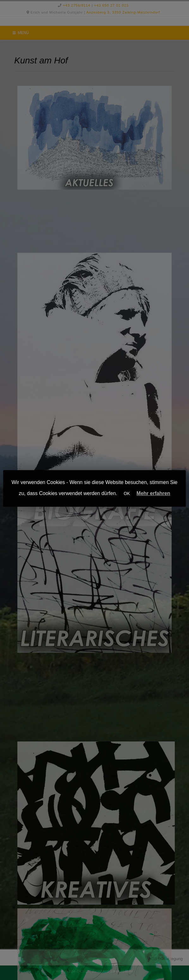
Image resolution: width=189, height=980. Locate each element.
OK (127, 493)
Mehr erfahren (153, 493)
